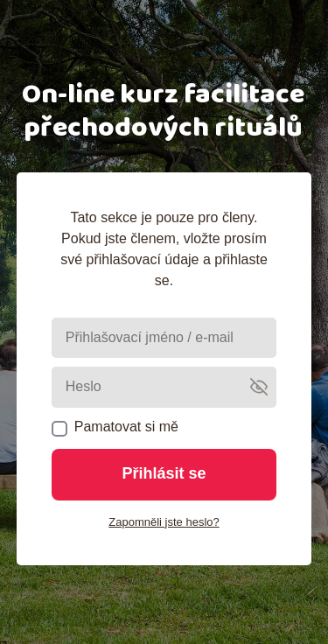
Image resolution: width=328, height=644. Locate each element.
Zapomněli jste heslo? (164, 522)
